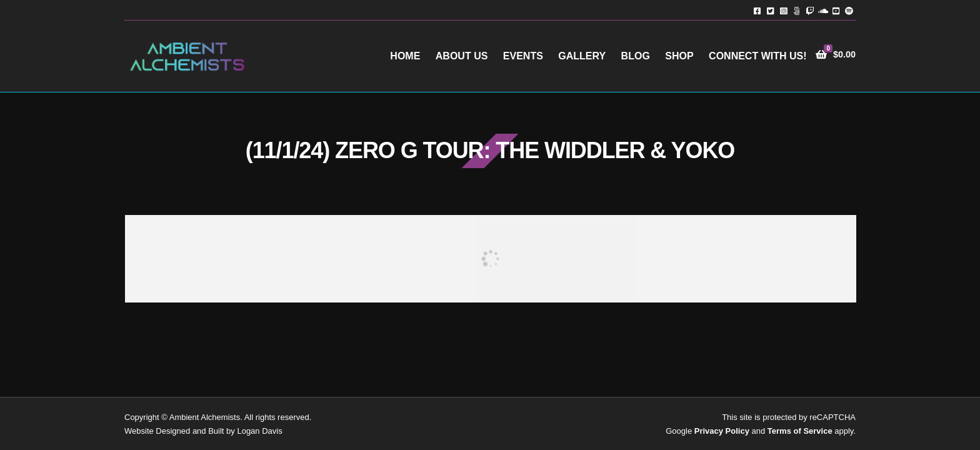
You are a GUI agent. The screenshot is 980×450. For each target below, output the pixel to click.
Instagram (783, 10)
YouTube (836, 10)
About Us (462, 56)
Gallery (582, 56)
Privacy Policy (722, 431)
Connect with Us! (757, 56)
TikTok (797, 10)
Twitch (810, 10)
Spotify (849, 10)
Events (523, 56)
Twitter (770, 10)
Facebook (757, 10)
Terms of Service (800, 431)
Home (405, 56)
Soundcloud (823, 10)
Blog (636, 56)
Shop (679, 56)
